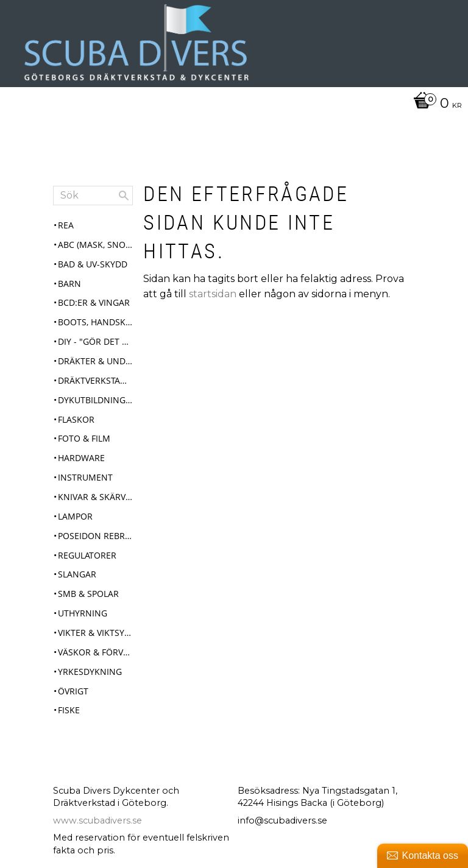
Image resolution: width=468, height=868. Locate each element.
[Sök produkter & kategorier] (93, 196)
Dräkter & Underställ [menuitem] (95, 361)
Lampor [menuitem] (75, 516)
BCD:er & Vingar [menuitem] (94, 302)
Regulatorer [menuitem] (87, 555)
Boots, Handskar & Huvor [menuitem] (95, 322)
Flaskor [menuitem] (76, 419)
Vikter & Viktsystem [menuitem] (95, 633)
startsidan (213, 294)
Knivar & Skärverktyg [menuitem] (95, 497)
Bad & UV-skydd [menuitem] (93, 264)
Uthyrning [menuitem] (83, 613)
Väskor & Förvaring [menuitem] (95, 652)
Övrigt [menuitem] (73, 691)
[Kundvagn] (231, 104)
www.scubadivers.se (97, 820)
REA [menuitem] (66, 225)
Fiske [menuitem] (69, 710)
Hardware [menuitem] (81, 458)
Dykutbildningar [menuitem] (95, 400)
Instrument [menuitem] (85, 477)
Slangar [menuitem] (77, 574)
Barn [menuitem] (69, 284)
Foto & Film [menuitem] (84, 438)
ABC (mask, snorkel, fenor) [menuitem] (95, 245)
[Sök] (124, 196)
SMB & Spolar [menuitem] (88, 594)
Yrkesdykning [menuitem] (90, 672)
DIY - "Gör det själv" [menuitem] (95, 341)
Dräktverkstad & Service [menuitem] (95, 380)
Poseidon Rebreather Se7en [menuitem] (95, 536)
